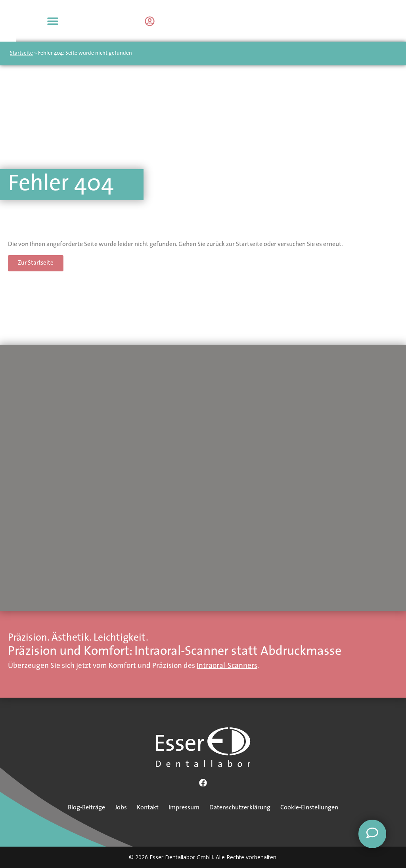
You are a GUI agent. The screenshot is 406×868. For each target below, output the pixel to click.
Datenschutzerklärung (240, 808)
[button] (389, 21)
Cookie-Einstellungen (309, 808)
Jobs (121, 808)
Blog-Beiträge (86, 808)
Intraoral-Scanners (227, 666)
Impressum (184, 808)
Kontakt (148, 808)
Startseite (21, 53)
